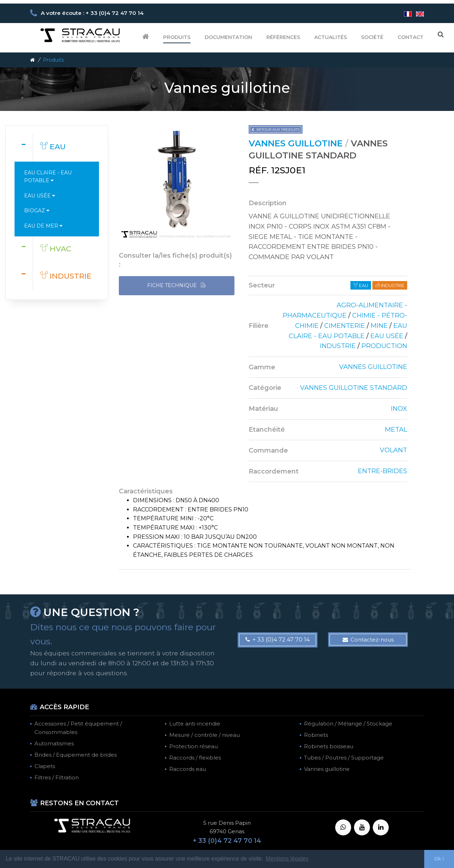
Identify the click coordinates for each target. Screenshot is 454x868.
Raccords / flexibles (195, 758)
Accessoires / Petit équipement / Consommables (78, 728)
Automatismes (54, 743)
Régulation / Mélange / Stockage (348, 724)
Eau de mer (43, 226)
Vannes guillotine (327, 769)
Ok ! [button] (439, 859)
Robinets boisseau (329, 746)
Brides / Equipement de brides (76, 755)
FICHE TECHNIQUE (176, 285)
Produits (177, 37)
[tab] (57, 148)
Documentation (228, 37)
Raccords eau (188, 769)
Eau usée (40, 196)
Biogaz (37, 211)
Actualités (331, 37)
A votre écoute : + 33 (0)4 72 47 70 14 (92, 13)
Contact (411, 37)
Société (372, 37)
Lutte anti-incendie (195, 724)
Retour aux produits (276, 130)
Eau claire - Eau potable (48, 177)
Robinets (316, 735)
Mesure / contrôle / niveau (204, 735)
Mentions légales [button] (287, 859)
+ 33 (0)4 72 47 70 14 (278, 640)
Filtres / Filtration (57, 777)
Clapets (45, 766)
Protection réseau (193, 746)
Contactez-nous (368, 640)
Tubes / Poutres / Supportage (344, 758)
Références (283, 37)
